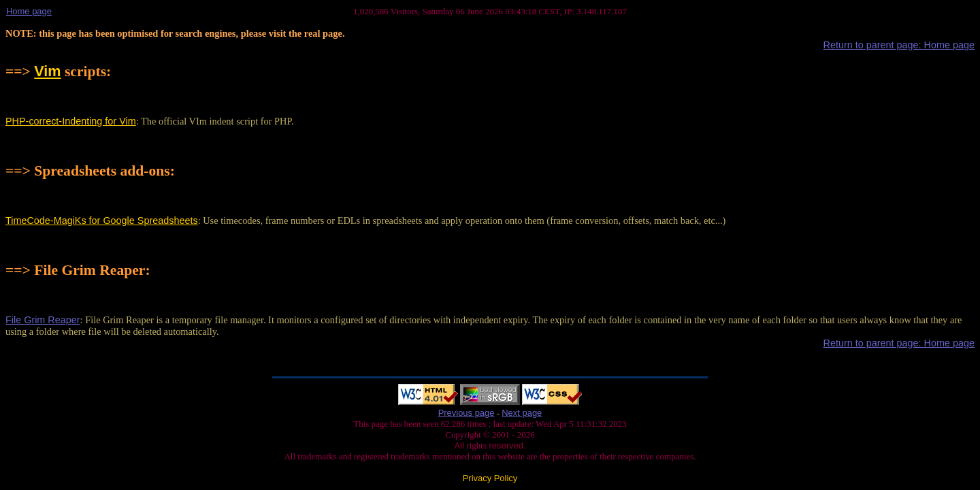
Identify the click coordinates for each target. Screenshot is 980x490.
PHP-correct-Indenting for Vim (71, 121)
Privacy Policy (490, 478)
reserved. (506, 445)
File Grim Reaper (43, 320)
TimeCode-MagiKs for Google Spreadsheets (102, 220)
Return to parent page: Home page (899, 45)
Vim (47, 71)
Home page (29, 11)
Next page (522, 413)
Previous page (467, 413)
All (460, 445)
